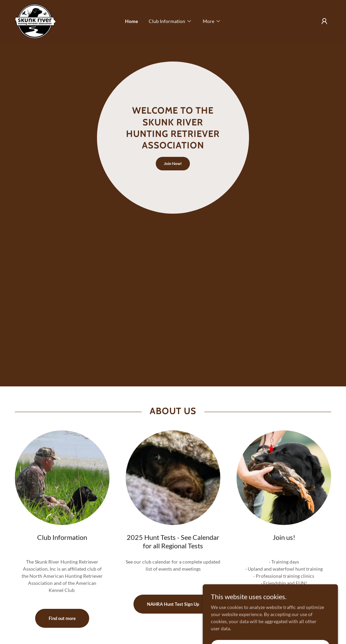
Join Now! (173, 163)
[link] (35, 21)
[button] (170, 21)
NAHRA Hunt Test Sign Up (173, 604)
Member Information (284, 604)
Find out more (62, 618)
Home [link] (131, 21)
